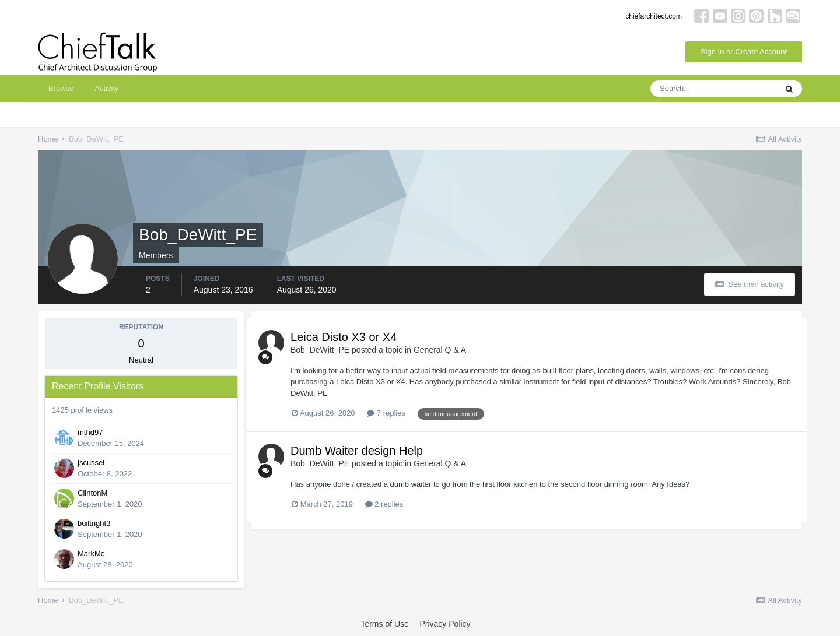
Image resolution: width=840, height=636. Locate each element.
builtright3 (94, 523)
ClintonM (92, 493)
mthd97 (90, 432)
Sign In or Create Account (744, 52)
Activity (106, 88)
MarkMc (91, 554)
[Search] (713, 89)
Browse (61, 88)
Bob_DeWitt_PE (320, 350)
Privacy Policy (445, 624)
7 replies (386, 413)
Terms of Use (384, 624)
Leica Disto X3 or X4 (344, 337)
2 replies (384, 504)
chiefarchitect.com (654, 16)
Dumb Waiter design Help (357, 451)
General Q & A (440, 350)
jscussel (91, 463)
